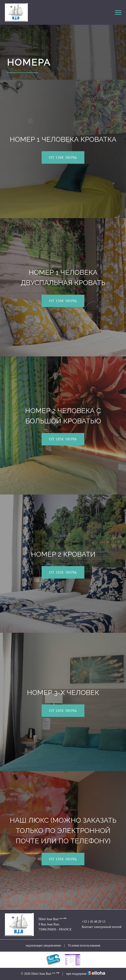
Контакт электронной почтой (99, 927)
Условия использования (84, 945)
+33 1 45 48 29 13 (91, 922)
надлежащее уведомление (43, 945)
